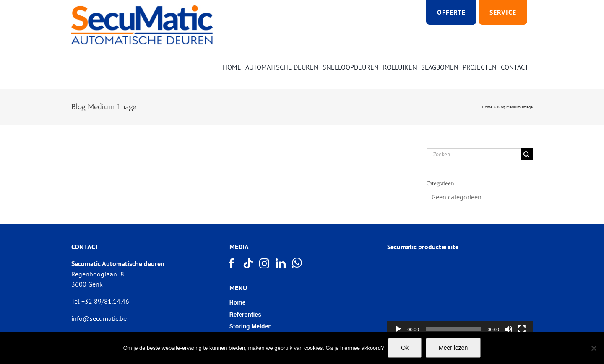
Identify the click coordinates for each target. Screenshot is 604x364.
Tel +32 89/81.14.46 (100, 301)
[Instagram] (265, 263)
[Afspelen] (398, 329)
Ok (405, 348)
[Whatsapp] (297, 263)
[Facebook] (232, 263)
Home (487, 107)
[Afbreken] (508, 329)
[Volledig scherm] (522, 329)
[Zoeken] (527, 154)
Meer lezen (453, 348)
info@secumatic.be (99, 318)
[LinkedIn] (281, 263)
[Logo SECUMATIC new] (142, 8)
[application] (460, 297)
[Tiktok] (248, 263)
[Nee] (594, 348)
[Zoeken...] (474, 154)
